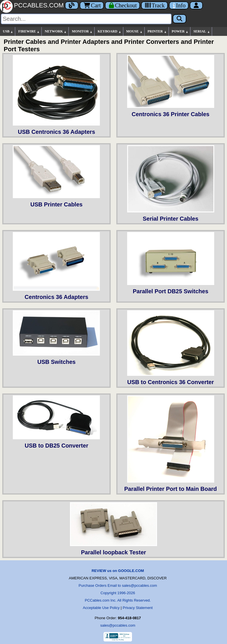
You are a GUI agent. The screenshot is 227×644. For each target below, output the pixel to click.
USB (8, 31)
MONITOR (82, 31)
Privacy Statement (138, 608)
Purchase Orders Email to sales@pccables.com (118, 585)
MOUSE (135, 31)
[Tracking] (154, 5)
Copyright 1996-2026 (118, 593)
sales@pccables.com (118, 625)
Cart (92, 5)
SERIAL (202, 31)
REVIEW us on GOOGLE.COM (118, 571)
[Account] (196, 5)
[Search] (86, 19)
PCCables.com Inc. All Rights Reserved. (118, 600)
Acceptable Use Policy (101, 608)
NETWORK (56, 31)
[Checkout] (122, 5)
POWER (180, 31)
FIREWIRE (29, 31)
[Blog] (72, 5)
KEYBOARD (109, 31)
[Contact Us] (179, 5)
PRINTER (157, 31)
